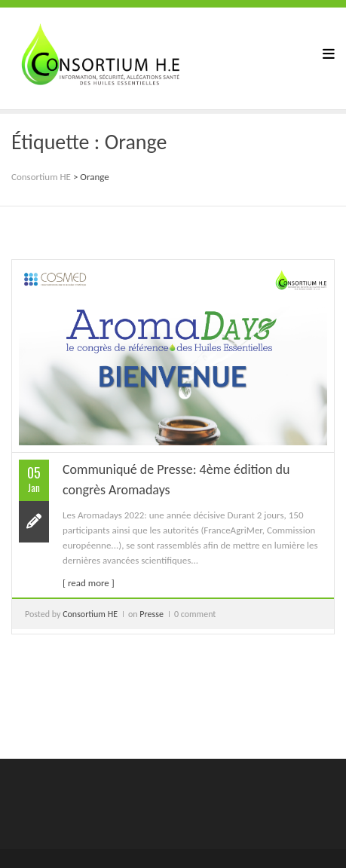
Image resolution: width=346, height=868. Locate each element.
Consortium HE (90, 614)
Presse (152, 614)
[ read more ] (89, 583)
